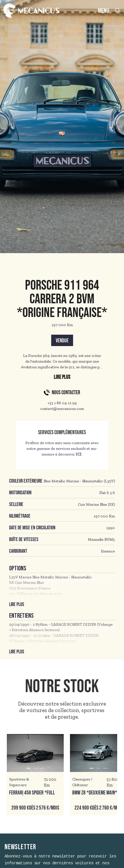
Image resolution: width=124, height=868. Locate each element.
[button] (28, 768)
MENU (103, 11)
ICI (79, 454)
